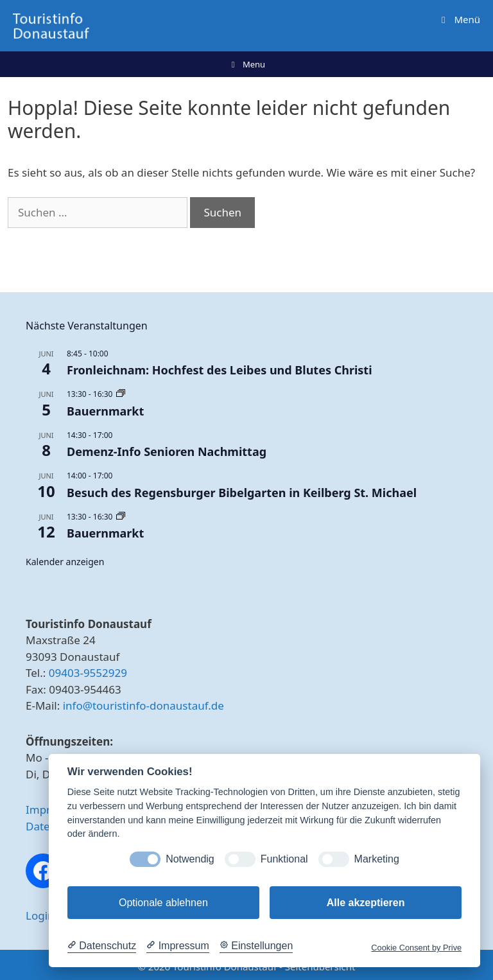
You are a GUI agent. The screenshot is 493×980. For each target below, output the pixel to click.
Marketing (377, 859)
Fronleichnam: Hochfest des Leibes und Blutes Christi (220, 370)
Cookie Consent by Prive (416, 948)
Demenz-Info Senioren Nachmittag (167, 451)
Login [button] (40, 915)
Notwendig (190, 859)
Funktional (284, 859)
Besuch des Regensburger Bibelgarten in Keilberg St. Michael (242, 493)
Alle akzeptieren (366, 903)
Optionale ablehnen (163, 903)
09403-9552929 (88, 673)
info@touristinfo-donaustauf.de (143, 705)
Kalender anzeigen (65, 562)
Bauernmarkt (105, 411)
